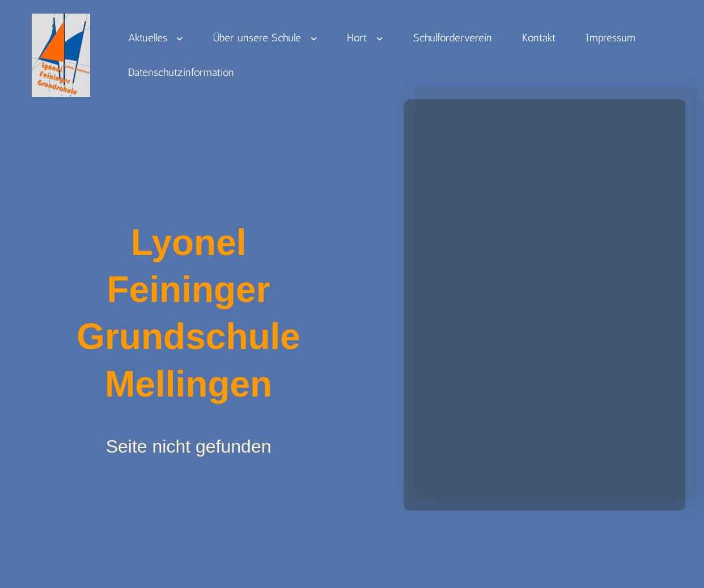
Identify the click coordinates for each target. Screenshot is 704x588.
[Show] (180, 41)
